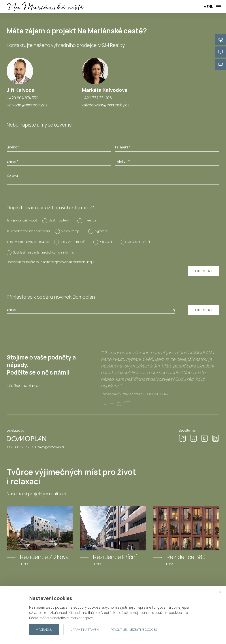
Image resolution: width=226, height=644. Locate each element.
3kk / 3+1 (106, 242)
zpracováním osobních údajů (74, 262)
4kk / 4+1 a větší (139, 242)
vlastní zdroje (70, 231)
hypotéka (101, 231)
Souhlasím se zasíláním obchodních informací (44, 252)
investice (90, 220)
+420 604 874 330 (22, 98)
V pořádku (44, 630)
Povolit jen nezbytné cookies (134, 630)
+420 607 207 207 (20, 447)
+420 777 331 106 (97, 98)
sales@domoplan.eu (51, 447)
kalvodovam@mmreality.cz (106, 105)
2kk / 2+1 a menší (73, 242)
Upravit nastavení (85, 630)
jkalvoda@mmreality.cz (27, 105)
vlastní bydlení (59, 220)
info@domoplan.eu (24, 385)
